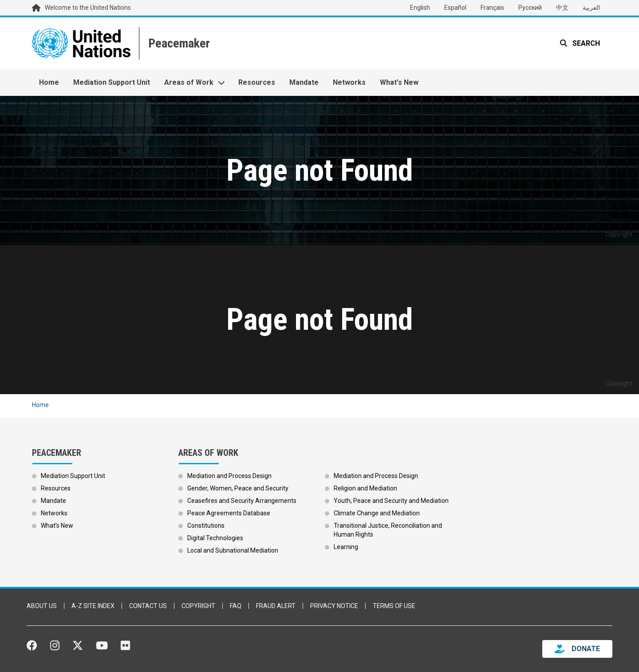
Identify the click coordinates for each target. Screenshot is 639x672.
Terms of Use (394, 606)
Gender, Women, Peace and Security (238, 488)
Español (455, 8)
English (420, 8)
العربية (591, 8)
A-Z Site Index (93, 606)
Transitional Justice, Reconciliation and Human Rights (388, 530)
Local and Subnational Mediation (233, 550)
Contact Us (148, 606)
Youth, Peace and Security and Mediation (391, 501)
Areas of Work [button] (189, 82)
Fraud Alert (276, 606)
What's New (399, 82)
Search (585, 43)
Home (49, 82)
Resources (257, 82)
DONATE (586, 649)
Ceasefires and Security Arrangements (242, 501)
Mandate (304, 82)
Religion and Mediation (365, 488)
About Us (42, 606)
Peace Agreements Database (229, 513)
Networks (349, 82)
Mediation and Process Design (229, 476)
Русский (530, 8)
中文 (562, 8)
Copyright (198, 606)
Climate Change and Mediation (377, 513)
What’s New (57, 526)
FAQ (236, 606)
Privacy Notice (334, 606)
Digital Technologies (215, 538)
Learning (346, 547)
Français (492, 8)
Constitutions (206, 526)
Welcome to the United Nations (88, 8)
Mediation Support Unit (112, 82)
